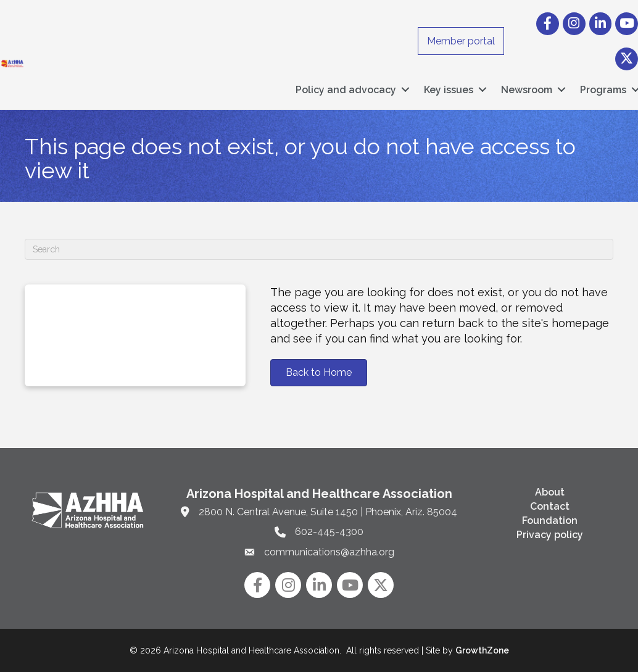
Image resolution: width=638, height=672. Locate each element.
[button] (319, 373)
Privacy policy (550, 535)
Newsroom (527, 90)
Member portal (461, 41)
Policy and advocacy (346, 90)
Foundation (550, 521)
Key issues (449, 90)
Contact (550, 506)
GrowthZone (482, 650)
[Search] (319, 249)
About (550, 492)
